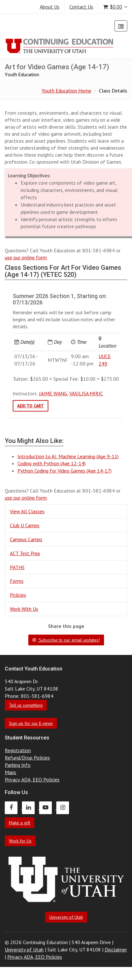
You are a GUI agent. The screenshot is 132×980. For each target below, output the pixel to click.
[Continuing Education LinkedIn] (31, 807)
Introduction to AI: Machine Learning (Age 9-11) (68, 456)
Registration (18, 750)
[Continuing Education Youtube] (48, 807)
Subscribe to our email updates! (66, 640)
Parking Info (18, 765)
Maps (10, 772)
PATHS (17, 567)
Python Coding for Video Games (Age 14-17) (65, 471)
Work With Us (24, 609)
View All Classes (27, 511)
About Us (50, 7)
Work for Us (20, 841)
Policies (18, 595)
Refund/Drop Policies (27, 758)
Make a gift (20, 823)
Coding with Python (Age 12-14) (52, 463)
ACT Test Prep (25, 553)
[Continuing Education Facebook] (13, 807)
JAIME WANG (53, 393)
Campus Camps (26, 539)
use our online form (26, 257)
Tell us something (26, 705)
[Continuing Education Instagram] (64, 807)
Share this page (66, 626)
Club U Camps (25, 525)
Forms (17, 581)
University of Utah (66, 917)
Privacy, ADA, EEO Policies (32, 779)
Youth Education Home (66, 91)
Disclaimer (116, 949)
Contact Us (81, 7)
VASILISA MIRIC (86, 393)
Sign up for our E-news (31, 723)
